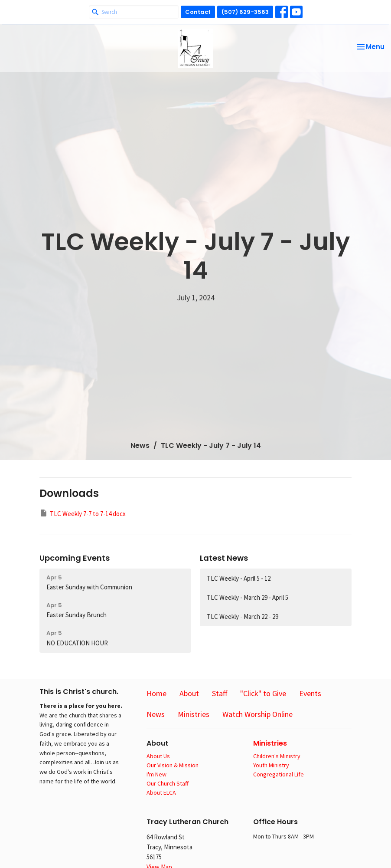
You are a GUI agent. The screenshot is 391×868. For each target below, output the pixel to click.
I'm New (156, 774)
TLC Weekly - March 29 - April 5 (248, 597)
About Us (158, 756)
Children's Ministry (277, 756)
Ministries (194, 714)
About (189, 693)
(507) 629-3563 (245, 12)
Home (156, 693)
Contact (198, 12)
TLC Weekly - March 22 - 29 (243, 616)
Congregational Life (279, 774)
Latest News (224, 558)
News (140, 446)
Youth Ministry (271, 765)
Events (310, 693)
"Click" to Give (263, 693)
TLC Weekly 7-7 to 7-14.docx (83, 513)
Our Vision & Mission (173, 765)
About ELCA (161, 792)
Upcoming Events (75, 558)
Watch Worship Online (257, 714)
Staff (220, 693)
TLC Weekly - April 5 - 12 (239, 578)
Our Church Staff (168, 783)
